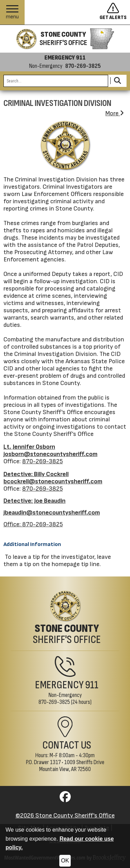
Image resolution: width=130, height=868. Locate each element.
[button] (12, 12)
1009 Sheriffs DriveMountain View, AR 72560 (72, 766)
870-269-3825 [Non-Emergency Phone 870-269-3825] (54, 702)
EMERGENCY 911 (65, 58)
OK (65, 861)
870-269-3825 (42, 461)
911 (92, 685)
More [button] (115, 113)
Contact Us (67, 745)
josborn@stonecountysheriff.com (50, 454)
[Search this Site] (56, 81)
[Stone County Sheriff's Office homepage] (65, 39)
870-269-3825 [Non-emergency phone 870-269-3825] (83, 66)
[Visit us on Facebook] (65, 799)
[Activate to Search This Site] (117, 81)
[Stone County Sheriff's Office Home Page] (65, 618)
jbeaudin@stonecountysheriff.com (52, 513)
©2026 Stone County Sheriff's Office (65, 816)
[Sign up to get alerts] (115, 12)
